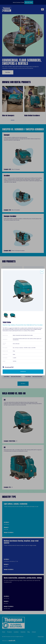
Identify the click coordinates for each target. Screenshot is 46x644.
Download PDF (8, 367)
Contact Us (23, 371)
